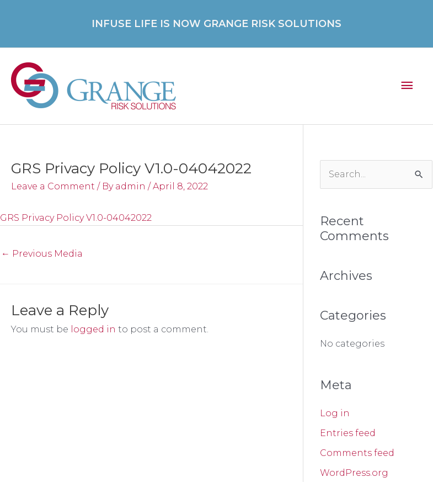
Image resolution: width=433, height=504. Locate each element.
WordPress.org (354, 473)
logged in (93, 329)
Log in (335, 413)
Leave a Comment (53, 186)
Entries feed (348, 433)
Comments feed (357, 453)
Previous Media (42, 254)
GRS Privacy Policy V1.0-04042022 (76, 218)
